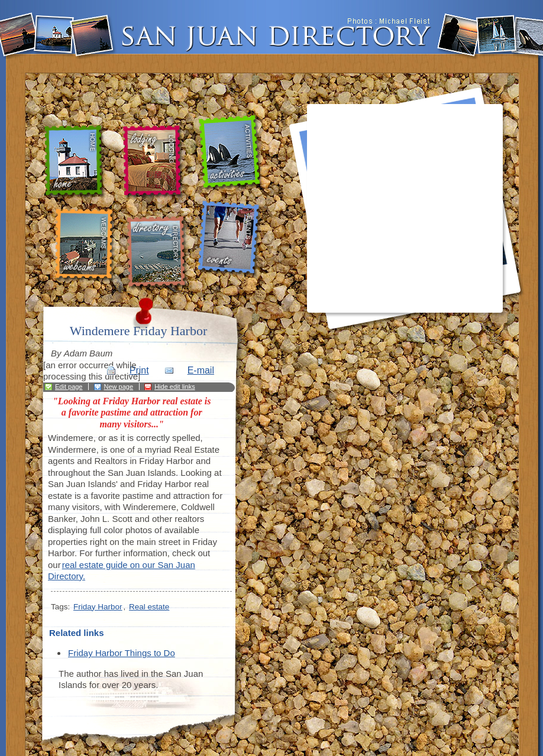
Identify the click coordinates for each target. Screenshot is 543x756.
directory (159, 253)
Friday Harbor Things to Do (122, 653)
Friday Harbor (98, 607)
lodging (152, 162)
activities (232, 153)
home (77, 162)
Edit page (69, 387)
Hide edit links (174, 387)
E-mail (201, 370)
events (231, 239)
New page (119, 387)
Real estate (149, 607)
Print (139, 370)
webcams (84, 245)
